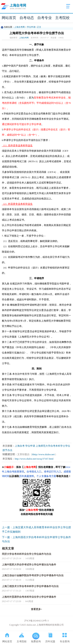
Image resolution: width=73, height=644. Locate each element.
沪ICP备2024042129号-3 (36, 621)
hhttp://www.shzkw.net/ (44, 454)
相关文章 (8, 548)
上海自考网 (19, 27)
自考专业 (45, 18)
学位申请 (31, 27)
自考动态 (27, 18)
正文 (39, 27)
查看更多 (36, 609)
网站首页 (9, 18)
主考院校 (62, 18)
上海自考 (20, 446)
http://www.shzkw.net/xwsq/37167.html (34, 459)
